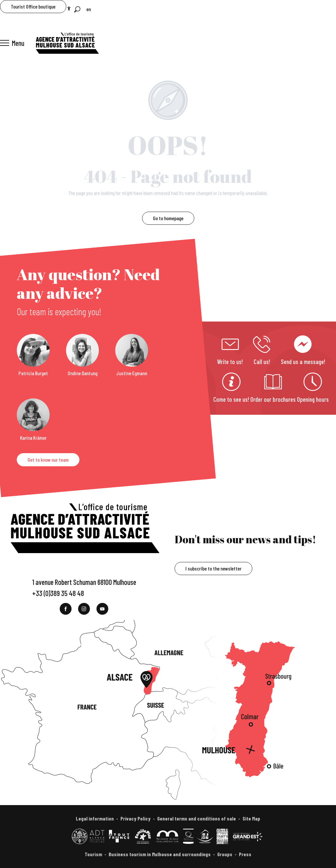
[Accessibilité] (69, 9)
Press (245, 854)
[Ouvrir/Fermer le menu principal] (12, 43)
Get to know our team (48, 460)
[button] (77, 9)
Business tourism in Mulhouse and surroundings (160, 854)
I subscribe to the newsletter (213, 568)
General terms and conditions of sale (197, 818)
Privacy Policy (136, 818)
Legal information (95, 818)
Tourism (93, 854)
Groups (225, 854)
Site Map (251, 818)
